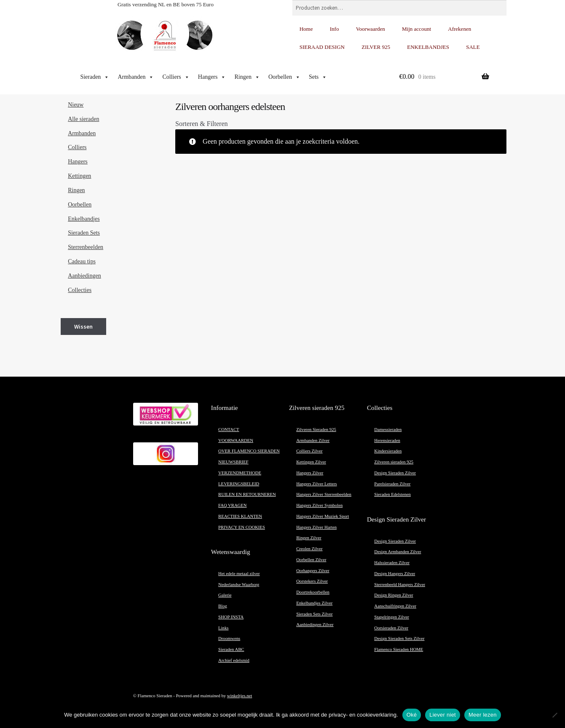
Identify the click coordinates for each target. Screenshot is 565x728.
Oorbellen (284, 77)
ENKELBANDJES (428, 47)
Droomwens (229, 638)
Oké (412, 715)
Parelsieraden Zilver (392, 484)
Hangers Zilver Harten (316, 527)
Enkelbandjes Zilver (314, 603)
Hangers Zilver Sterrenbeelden (324, 494)
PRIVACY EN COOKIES (242, 527)
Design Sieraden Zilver (395, 473)
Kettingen (79, 176)
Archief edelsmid (234, 660)
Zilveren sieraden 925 (394, 462)
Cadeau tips (82, 261)
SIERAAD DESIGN (322, 47)
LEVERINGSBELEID (239, 484)
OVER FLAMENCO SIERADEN (249, 451)
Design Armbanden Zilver (398, 552)
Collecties (80, 290)
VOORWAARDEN (236, 440)
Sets (318, 77)
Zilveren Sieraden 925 (316, 430)
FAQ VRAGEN (232, 505)
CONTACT (229, 430)
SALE (473, 47)
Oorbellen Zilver (311, 560)
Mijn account (416, 29)
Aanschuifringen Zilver (395, 606)
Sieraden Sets (84, 233)
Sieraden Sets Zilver (314, 614)
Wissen (83, 327)
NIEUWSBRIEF (233, 462)
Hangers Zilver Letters (316, 484)
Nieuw (76, 105)
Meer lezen (483, 715)
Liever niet (443, 715)
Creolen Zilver (309, 549)
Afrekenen (459, 29)
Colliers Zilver (309, 451)
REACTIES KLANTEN (240, 516)
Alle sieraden (83, 119)
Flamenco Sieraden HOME (399, 649)
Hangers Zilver (310, 473)
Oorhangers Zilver (313, 571)
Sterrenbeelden (86, 247)
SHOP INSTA (231, 617)
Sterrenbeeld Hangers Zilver (400, 585)
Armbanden (136, 77)
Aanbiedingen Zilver (315, 625)
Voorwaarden (371, 29)
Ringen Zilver (309, 538)
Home (306, 29)
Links (223, 628)
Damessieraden (388, 430)
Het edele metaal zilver (239, 574)
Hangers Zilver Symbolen (319, 505)
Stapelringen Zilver (392, 617)
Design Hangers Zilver (395, 574)
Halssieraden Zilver (392, 563)
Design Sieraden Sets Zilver (399, 638)
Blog (223, 606)
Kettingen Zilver (311, 462)
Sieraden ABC (231, 649)
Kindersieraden (388, 451)
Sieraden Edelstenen (392, 494)
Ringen (247, 77)
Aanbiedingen (84, 276)
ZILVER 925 (376, 47)
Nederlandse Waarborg (239, 585)
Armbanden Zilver (313, 440)
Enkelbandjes (84, 219)
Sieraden (95, 77)
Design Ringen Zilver (394, 595)
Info (335, 29)
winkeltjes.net (240, 696)
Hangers (212, 77)
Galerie (225, 595)
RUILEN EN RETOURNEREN (247, 494)
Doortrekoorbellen (313, 592)
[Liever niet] (554, 715)
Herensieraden (387, 440)
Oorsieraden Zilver (391, 628)
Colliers (176, 77)
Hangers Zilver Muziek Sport (323, 516)
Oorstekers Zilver (312, 581)
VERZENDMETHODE (240, 473)
